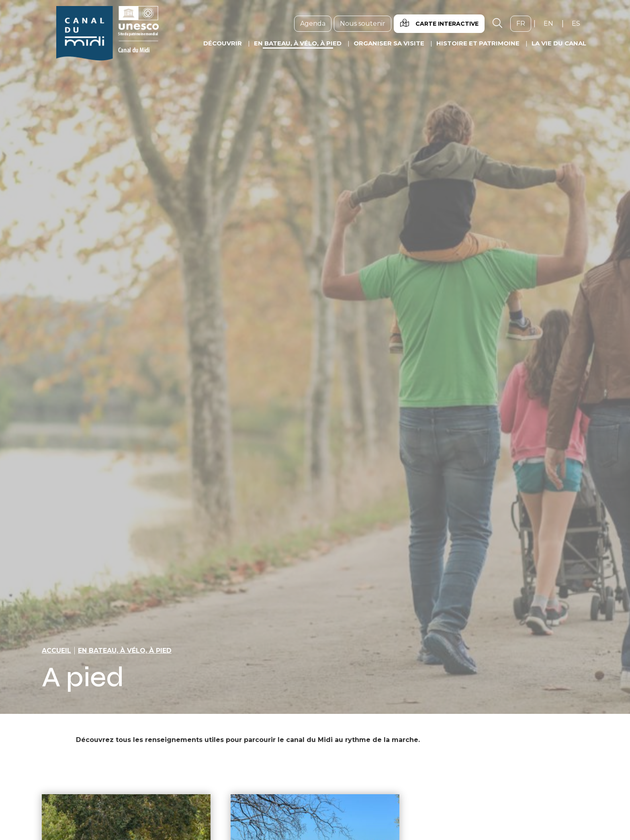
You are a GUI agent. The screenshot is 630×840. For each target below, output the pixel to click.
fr (524, 23)
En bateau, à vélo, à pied (125, 651)
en (551, 23)
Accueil (56, 651)
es (579, 23)
